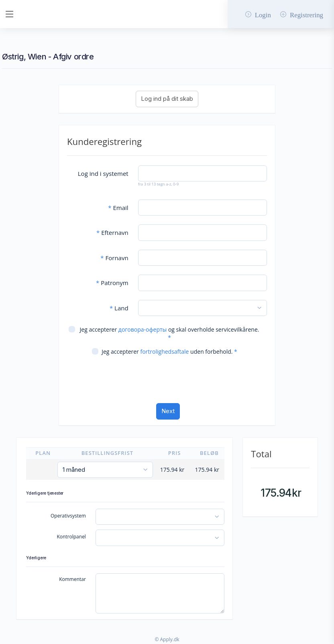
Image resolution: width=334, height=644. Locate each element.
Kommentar (72, 579)
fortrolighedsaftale (164, 352)
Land (119, 308)
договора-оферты (143, 329)
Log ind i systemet (103, 173)
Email (118, 208)
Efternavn (112, 232)
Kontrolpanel (71, 537)
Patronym (112, 283)
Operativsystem (68, 516)
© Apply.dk (167, 639)
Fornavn (114, 258)
